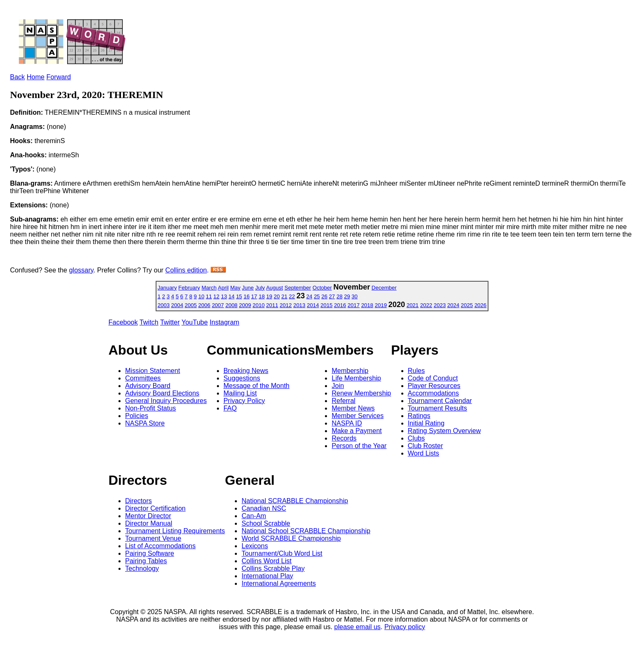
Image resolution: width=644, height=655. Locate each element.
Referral (343, 401)
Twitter (170, 322)
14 (231, 296)
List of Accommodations (160, 546)
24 (309, 296)
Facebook (123, 322)
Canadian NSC (264, 508)
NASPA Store (145, 423)
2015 (326, 305)
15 (239, 296)
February (189, 288)
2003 (164, 305)
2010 (259, 305)
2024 (453, 305)
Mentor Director (148, 516)
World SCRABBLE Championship (291, 538)
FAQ (230, 408)
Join (338, 386)
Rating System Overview (444, 431)
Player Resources (434, 386)
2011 (272, 305)
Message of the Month (257, 386)
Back (18, 77)
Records (344, 438)
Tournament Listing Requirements (175, 531)
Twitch (149, 322)
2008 (231, 305)
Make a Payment (357, 431)
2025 (467, 305)
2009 (245, 305)
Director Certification (155, 508)
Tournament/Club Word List (282, 553)
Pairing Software (150, 553)
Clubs (416, 438)
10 (201, 296)
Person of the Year (359, 446)
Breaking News (246, 371)
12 (216, 296)
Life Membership (356, 378)
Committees (143, 378)
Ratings (419, 416)
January (167, 288)
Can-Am (254, 516)
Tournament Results (438, 408)
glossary (81, 270)
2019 (381, 305)
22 (292, 296)
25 (317, 296)
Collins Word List (267, 561)
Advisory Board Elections (162, 393)
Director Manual (149, 523)
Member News (353, 408)
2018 (367, 305)
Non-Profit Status (151, 408)
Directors (138, 501)
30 (355, 296)
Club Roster (425, 446)
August (274, 288)
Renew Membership (361, 393)
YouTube (195, 322)
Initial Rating (426, 423)
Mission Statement (153, 371)
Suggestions (242, 378)
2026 (480, 305)
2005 (191, 305)
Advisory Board (148, 386)
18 (262, 296)
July (260, 288)
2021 (413, 305)
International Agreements (279, 583)
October (322, 288)
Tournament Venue (153, 538)
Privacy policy (405, 627)
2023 (440, 305)
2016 (340, 305)
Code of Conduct (433, 378)
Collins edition (186, 270)
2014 (313, 305)
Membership (350, 371)
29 (347, 296)
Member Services (357, 416)
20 (277, 296)
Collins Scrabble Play (273, 568)
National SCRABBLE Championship (295, 501)
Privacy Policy (244, 401)
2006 (204, 305)
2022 (426, 305)
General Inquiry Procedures (166, 401)
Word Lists (424, 453)
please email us (357, 627)
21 (284, 296)
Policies (137, 416)
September (298, 288)
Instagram (225, 322)
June (248, 288)
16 (247, 296)
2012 (286, 305)
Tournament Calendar (440, 401)
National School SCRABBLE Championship (306, 531)
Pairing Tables (146, 561)
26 (324, 296)
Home (36, 77)
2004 (177, 305)
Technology (142, 568)
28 (340, 296)
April (223, 288)
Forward (59, 77)
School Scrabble (266, 523)
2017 (353, 305)
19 (269, 296)
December (384, 288)
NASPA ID (347, 423)
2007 (218, 305)
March (209, 288)
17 (254, 296)
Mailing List (240, 393)
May (235, 288)
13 (224, 296)
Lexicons (255, 546)
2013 (299, 305)
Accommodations (434, 393)
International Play (267, 576)
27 (332, 296)
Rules (416, 371)
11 (209, 296)
